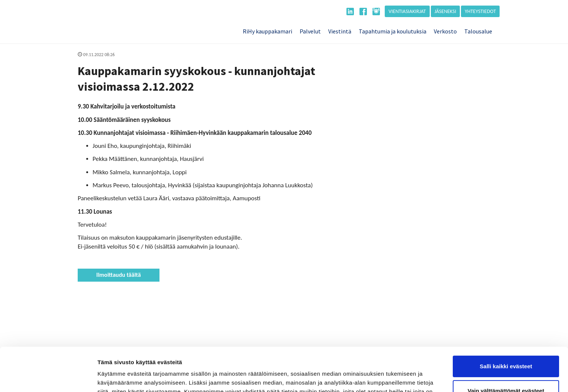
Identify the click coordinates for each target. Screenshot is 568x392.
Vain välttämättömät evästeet (506, 347)
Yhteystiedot (480, 11)
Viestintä (340, 31)
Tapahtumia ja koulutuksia (393, 31)
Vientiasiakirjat (407, 11)
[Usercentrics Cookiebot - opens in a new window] (48, 378)
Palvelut (310, 31)
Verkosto (445, 31)
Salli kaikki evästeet (506, 323)
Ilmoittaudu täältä (119, 275)
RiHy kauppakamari (267, 31)
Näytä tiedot (114, 377)
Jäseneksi (446, 11)
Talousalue (478, 31)
